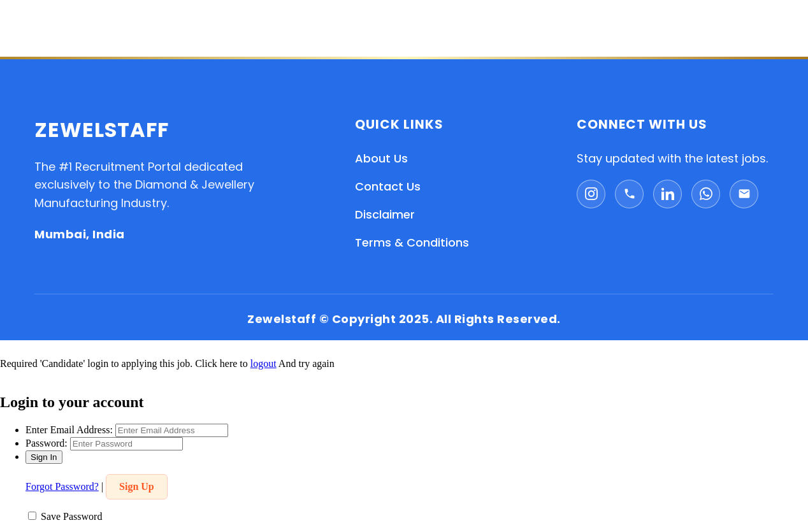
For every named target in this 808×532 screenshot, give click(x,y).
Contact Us (388, 186)
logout (263, 363)
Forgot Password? (62, 486)
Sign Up (137, 486)
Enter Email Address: (69, 429)
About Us (381, 158)
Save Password (71, 516)
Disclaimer (385, 214)
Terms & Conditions (412, 242)
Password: (47, 442)
